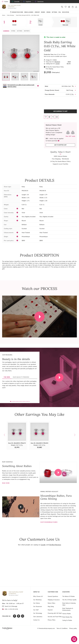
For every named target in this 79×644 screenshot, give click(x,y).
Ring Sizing (51, 606)
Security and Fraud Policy (55, 617)
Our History (37, 603)
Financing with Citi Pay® (55, 613)
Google (43, 545)
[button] (38, 52)
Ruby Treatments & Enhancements (68, 609)
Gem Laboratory (38, 617)
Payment (50, 610)
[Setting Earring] (40, 21)
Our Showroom (38, 606)
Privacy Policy (52, 620)
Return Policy (51, 603)
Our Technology (38, 613)
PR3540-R (57, 62)
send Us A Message (11, 606)
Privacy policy (73, 628)
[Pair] (14, 21)
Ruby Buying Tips (67, 617)
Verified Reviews (55, 545)
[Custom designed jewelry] (65, 21)
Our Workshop (37, 600)
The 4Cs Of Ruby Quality (69, 600)
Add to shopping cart (60, 145)
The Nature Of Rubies (69, 596)
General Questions (53, 596)
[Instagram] (23, 616)
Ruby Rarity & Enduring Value (69, 604)
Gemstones (40, 2)
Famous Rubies (67, 614)
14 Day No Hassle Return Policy (55, 67)
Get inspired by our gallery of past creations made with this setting (21, 86)
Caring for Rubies (67, 620)
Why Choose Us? (38, 596)
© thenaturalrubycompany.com (46, 628)
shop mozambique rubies (49, 522)
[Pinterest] (15, 616)
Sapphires (28, 2)
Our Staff (36, 610)
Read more (6, 483)
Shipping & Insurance (54, 600)
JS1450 (57, 64)
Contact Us (36, 620)
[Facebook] (19, 616)
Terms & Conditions (62, 628)
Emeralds (17, 2)
